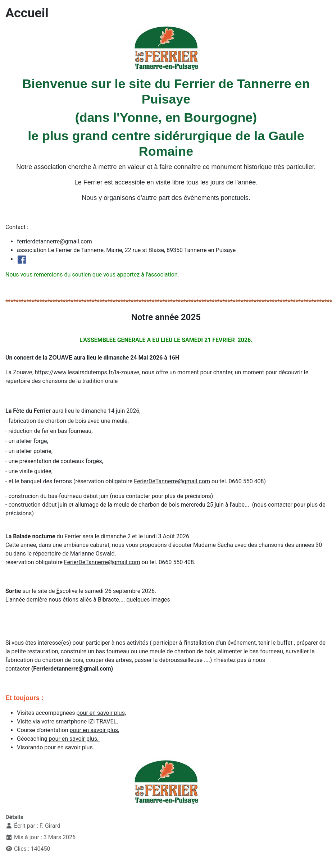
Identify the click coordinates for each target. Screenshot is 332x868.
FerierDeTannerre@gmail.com (172, 481)
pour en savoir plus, (101, 713)
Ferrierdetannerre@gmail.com (72, 669)
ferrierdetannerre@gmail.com (54, 241)
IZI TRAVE (101, 721)
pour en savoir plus (94, 730)
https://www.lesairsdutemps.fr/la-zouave (87, 372)
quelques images (148, 600)
